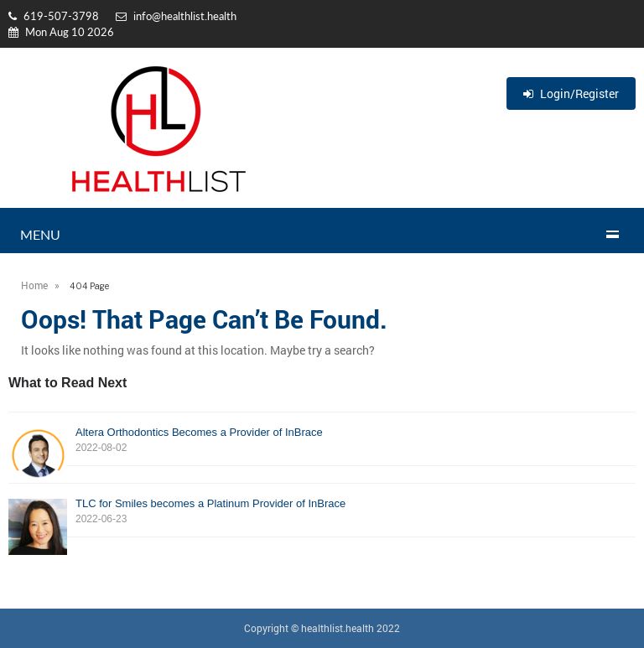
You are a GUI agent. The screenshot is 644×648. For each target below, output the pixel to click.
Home (34, 285)
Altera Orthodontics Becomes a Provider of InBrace (322, 441)
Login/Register (571, 93)
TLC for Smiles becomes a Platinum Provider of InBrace (322, 512)
